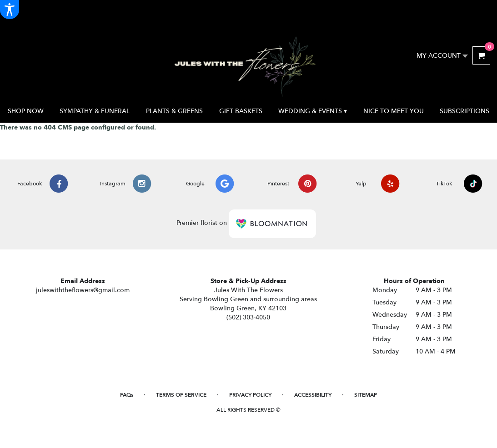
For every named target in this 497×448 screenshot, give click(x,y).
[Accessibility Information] (10, 10)
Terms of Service (181, 395)
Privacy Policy (250, 395)
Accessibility (313, 395)
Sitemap (366, 395)
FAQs (127, 395)
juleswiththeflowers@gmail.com (83, 290)
